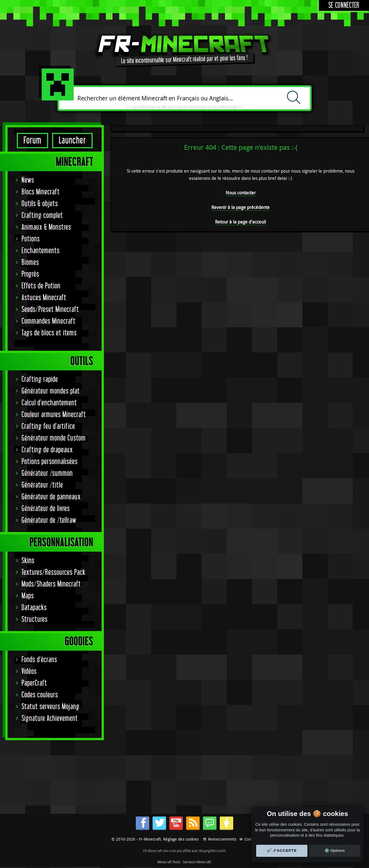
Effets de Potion (41, 286)
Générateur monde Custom (54, 438)
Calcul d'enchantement (49, 403)
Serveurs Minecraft (197, 862)
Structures (35, 619)
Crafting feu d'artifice (48, 426)
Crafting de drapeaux (47, 450)
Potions (31, 239)
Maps (28, 596)
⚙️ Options (335, 851)
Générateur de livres (46, 509)
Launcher (72, 141)
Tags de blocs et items (49, 333)
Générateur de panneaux (51, 497)
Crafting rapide (40, 379)
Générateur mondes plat (51, 391)
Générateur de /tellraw (49, 520)
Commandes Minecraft (49, 321)
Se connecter (344, 5)
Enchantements (41, 251)
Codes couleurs (40, 695)
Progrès (30, 274)
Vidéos (29, 671)
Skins (28, 561)
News (28, 180)
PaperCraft (34, 683)
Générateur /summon (47, 473)
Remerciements (222, 839)
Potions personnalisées (50, 462)
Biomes (30, 263)
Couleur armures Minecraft (54, 415)
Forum (32, 141)
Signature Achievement (50, 718)
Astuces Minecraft (44, 298)
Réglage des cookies (181, 839)
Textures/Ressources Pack (53, 572)
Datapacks (34, 608)
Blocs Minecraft (41, 192)
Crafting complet (42, 216)
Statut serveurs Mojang (51, 707)
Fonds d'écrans (39, 660)
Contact (251, 839)
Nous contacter (241, 193)
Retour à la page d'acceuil (240, 222)
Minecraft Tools (169, 862)
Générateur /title (42, 485)
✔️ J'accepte (282, 851)
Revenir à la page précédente (240, 207)
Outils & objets (40, 204)
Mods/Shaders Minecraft (51, 584)
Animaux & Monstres (46, 227)
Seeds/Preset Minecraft (50, 310)
